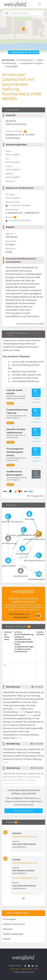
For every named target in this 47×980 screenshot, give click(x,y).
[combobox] (24, 13)
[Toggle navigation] (40, 4)
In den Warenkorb (37, 393)
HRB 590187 (12, 67)
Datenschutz (27, 969)
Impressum (14, 969)
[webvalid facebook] (26, 966)
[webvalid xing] (37, 966)
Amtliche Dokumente (14, 924)
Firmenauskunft (25, 60)
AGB (36, 969)
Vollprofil (16, 205)
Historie (7, 939)
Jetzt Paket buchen (24, 811)
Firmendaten (10, 919)
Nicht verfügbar (37, 474)
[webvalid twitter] (30, 966)
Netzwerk (8, 929)
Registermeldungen (13, 934)
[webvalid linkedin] (33, 966)
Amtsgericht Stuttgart (32, 63)
